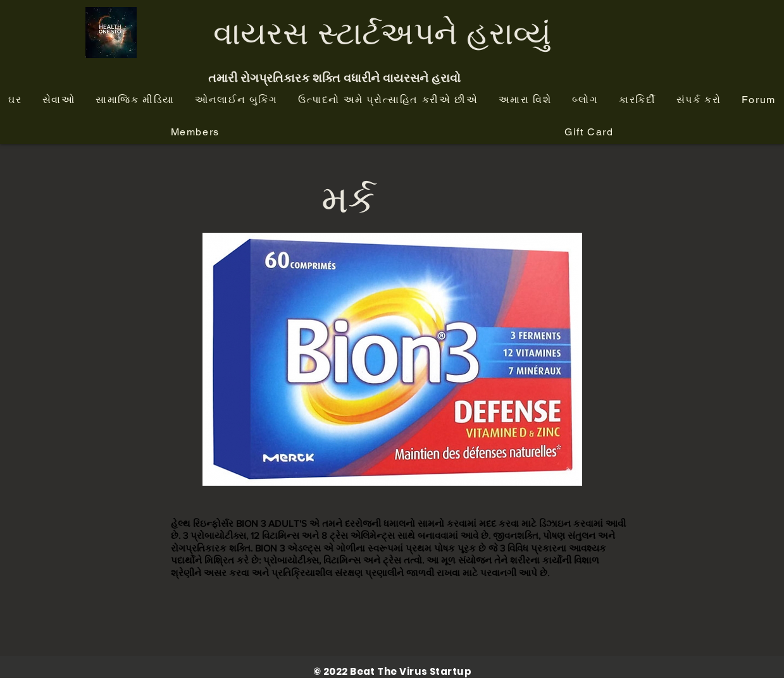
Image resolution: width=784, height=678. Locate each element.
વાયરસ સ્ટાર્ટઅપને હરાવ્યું (382, 33)
